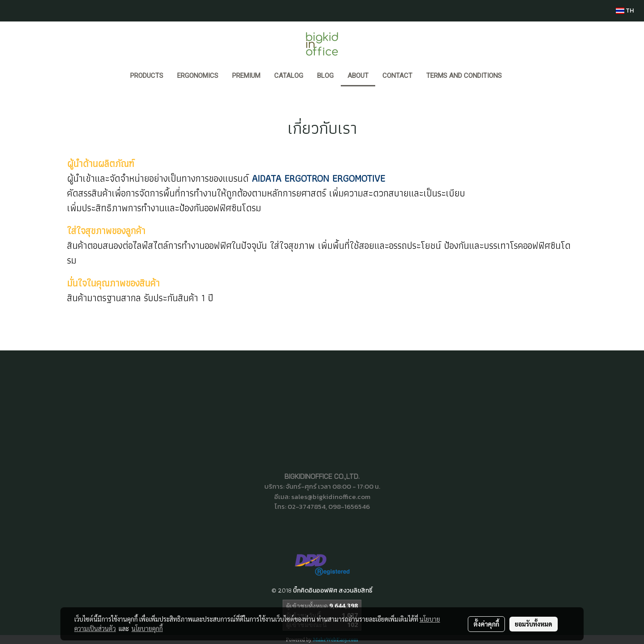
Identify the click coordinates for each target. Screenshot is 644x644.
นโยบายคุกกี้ (147, 628)
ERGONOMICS (198, 76)
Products (147, 76)
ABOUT (358, 76)
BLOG (325, 76)
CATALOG (289, 76)
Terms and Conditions (464, 76)
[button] (517, 77)
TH (625, 11)
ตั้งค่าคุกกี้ (486, 624)
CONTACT (397, 76)
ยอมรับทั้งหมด (534, 624)
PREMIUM (246, 76)
